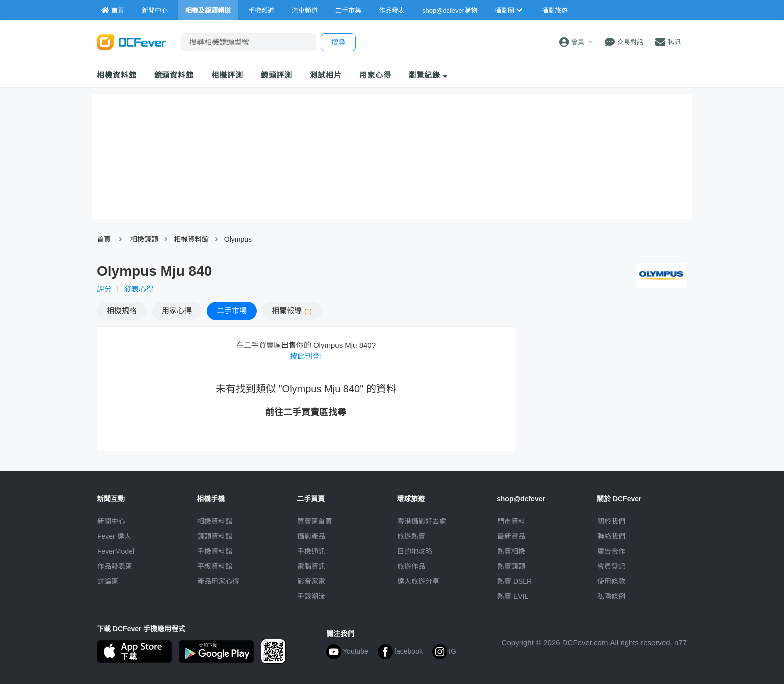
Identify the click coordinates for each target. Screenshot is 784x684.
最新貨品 (511, 536)
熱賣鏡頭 (511, 566)
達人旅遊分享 (418, 581)
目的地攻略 (415, 551)
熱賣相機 (511, 551)
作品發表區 (115, 566)
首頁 (104, 239)
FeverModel (116, 551)
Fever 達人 (114, 536)
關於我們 (611, 521)
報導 (292, 310)
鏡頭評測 (277, 75)
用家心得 (375, 75)
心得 (177, 310)
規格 (122, 310)
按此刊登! (306, 356)
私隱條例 (611, 596)
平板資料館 (215, 566)
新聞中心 (111, 521)
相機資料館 (117, 75)
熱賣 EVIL (513, 596)
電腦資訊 (311, 566)
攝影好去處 (422, 521)
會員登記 (611, 566)
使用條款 (611, 581)
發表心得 (139, 289)
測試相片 (326, 75)
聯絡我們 (611, 536)
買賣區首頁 (315, 521)
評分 (104, 289)
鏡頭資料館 (174, 75)
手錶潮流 (311, 596)
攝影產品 (311, 536)
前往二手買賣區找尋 (306, 412)
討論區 (108, 581)
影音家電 (311, 581)
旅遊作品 (411, 566)
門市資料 (511, 521)
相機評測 (227, 75)
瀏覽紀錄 (428, 75)
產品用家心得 (218, 581)
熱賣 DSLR (515, 581)
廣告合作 (611, 551)
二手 (232, 310)
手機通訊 (311, 551)
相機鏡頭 (144, 239)
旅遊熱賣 (411, 536)
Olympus (238, 239)
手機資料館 (215, 551)
